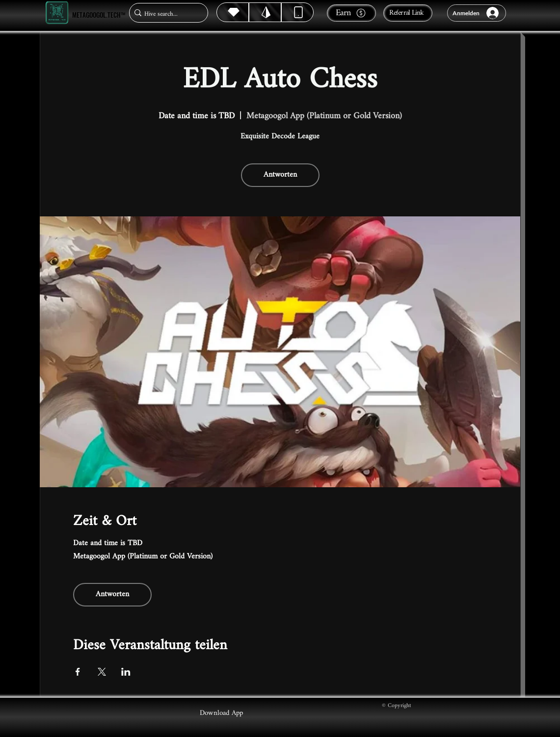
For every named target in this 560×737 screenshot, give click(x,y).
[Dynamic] (297, 12)
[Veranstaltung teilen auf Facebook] (78, 672)
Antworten (280, 175)
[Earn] (351, 13)
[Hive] (233, 12)
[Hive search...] (166, 14)
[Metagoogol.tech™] (57, 13)
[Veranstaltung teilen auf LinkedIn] (126, 672)
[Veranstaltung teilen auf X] (102, 672)
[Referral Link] (408, 13)
